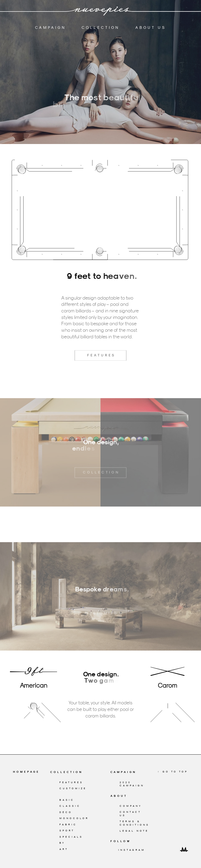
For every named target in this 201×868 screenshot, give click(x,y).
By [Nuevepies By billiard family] (62, 843)
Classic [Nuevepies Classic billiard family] (70, 806)
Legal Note (134, 831)
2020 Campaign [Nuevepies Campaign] (132, 784)
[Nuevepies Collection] (70, 772)
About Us (151, 26)
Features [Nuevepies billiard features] (71, 782)
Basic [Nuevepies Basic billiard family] (67, 800)
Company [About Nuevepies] (131, 806)
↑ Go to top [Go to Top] (173, 772)
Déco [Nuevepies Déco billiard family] (66, 812)
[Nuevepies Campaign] (131, 772)
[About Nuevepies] (131, 796)
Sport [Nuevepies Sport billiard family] (67, 830)
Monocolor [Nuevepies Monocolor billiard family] (74, 818)
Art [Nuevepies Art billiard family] (64, 849)
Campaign (51, 26)
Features (100, 368)
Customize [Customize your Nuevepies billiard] (73, 788)
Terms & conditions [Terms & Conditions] (135, 823)
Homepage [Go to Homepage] (26, 772)
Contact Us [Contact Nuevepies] (130, 814)
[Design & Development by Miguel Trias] (184, 849)
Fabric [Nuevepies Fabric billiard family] (68, 824)
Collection (101, 26)
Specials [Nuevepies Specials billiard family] (71, 837)
